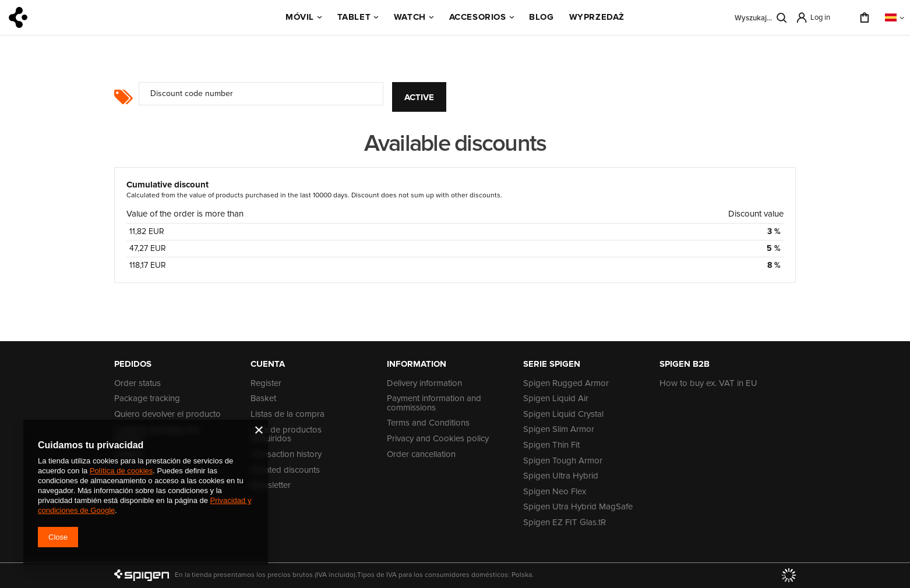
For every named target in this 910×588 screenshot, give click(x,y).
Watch (410, 17)
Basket (263, 399)
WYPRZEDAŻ (597, 17)
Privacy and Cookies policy (438, 439)
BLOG (541, 17)
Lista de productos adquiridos (286, 435)
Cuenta (268, 364)
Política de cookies (121, 471)
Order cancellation (421, 455)
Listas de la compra (288, 415)
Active (419, 97)
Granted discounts (285, 470)
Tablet (354, 17)
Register (266, 384)
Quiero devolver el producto (167, 415)
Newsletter (271, 486)
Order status (137, 384)
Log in (820, 17)
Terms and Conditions (428, 423)
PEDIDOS (133, 364)
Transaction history (286, 455)
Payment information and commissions (434, 403)
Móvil (300, 17)
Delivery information (424, 384)
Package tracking (147, 399)
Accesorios (478, 17)
